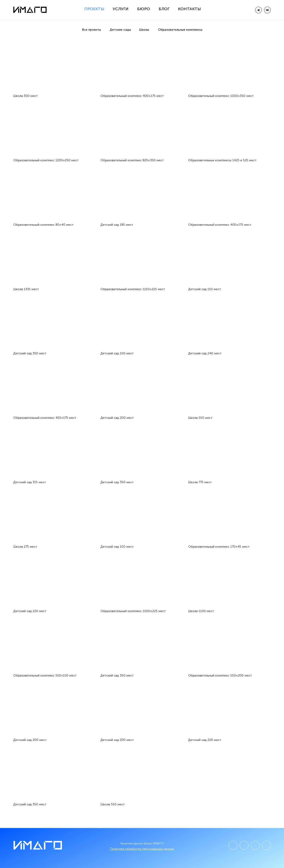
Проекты (94, 9)
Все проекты (91, 30)
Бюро (144, 9)
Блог (164, 9)
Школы (144, 30)
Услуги (121, 9)
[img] (267, 10)
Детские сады (120, 30)
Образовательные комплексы (180, 30)
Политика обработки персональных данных (142, 849)
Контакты (189, 9)
